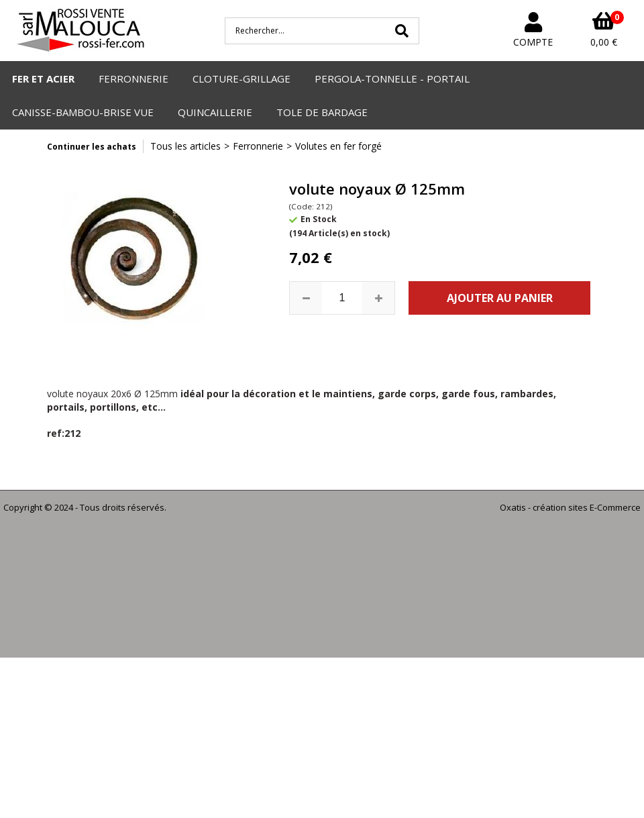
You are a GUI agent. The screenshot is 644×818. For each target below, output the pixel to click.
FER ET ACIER (43, 79)
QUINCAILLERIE (215, 112)
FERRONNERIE (133, 79)
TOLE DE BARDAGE (322, 112)
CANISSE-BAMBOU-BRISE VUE (83, 112)
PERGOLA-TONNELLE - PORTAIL (392, 79)
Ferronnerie (258, 146)
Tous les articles (185, 146)
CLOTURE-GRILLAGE (241, 79)
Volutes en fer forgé (338, 146)
